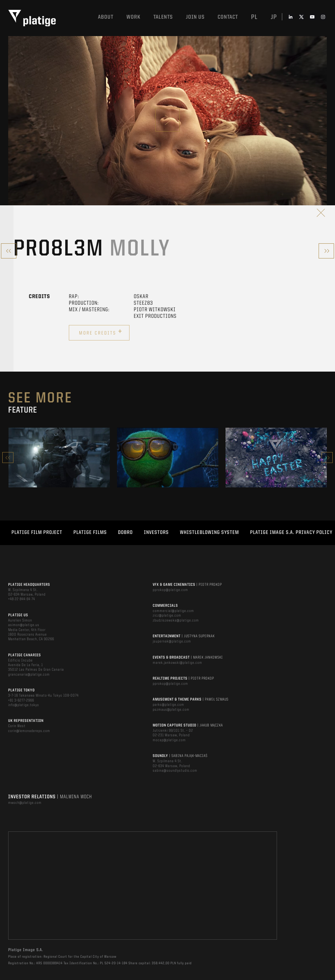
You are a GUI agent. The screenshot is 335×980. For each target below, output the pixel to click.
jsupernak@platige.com (172, 642)
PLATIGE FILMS (90, 533)
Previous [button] (8, 458)
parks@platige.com (168, 705)
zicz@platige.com (167, 616)
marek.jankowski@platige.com (177, 663)
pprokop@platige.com (170, 590)
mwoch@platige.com (25, 803)
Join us (195, 17)
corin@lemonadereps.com (29, 731)
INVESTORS (156, 533)
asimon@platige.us (24, 625)
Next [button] (327, 458)
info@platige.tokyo (24, 705)
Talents (163, 17)
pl (254, 17)
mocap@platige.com (169, 740)
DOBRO (125, 533)
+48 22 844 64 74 (22, 599)
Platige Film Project (37, 533)
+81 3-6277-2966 (21, 701)
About (106, 17)
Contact (228, 17)
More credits (101, 332)
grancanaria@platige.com (29, 675)
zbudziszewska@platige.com (176, 621)
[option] (59, 458)
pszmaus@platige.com (171, 710)
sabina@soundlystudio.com (175, 771)
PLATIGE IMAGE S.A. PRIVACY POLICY (291, 533)
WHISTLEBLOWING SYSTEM (209, 533)
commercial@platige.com (173, 611)
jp (274, 17)
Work (133, 17)
